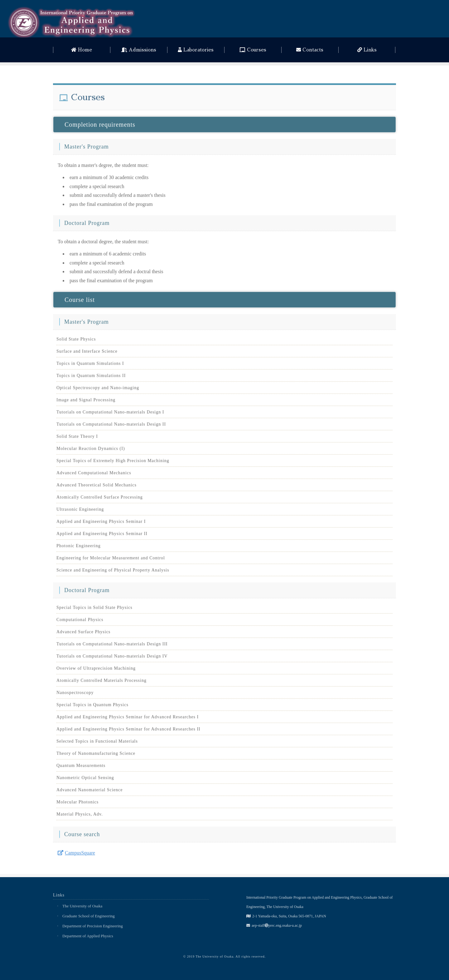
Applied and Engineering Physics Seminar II (102, 536)
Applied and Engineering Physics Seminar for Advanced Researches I (128, 720)
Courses (253, 50)
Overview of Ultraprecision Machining (96, 671)
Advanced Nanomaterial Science (89, 793)
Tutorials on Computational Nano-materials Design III (112, 647)
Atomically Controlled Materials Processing (101, 683)
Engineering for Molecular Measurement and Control (111, 561)
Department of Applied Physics (88, 936)
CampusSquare (76, 855)
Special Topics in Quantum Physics (92, 707)
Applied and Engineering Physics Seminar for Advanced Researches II (128, 732)
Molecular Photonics (77, 805)
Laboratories (196, 50)
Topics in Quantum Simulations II (91, 378)
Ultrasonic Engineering (80, 512)
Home (82, 50)
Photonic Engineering (79, 548)
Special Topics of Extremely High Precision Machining (113, 463)
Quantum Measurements (81, 768)
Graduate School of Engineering (89, 916)
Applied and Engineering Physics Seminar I (101, 524)
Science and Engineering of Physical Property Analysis (113, 573)
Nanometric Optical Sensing (85, 780)
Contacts (310, 50)
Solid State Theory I (77, 439)
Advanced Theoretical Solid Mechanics (97, 488)
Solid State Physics (76, 342)
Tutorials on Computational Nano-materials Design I (110, 415)
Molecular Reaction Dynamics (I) (91, 451)
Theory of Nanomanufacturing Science (96, 756)
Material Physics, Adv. (80, 817)
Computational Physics (80, 622)
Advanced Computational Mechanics (94, 476)
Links (367, 50)
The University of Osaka (82, 906)
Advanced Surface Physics (83, 634)
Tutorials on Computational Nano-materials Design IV (112, 659)
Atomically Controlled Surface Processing (100, 500)
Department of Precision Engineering (93, 926)
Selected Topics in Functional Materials (97, 744)
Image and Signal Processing (86, 403)
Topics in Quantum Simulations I (90, 366)
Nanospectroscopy (75, 695)
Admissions (139, 50)
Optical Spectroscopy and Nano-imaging (98, 390)
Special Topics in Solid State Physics (94, 610)
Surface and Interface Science (87, 354)
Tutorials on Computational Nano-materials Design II (111, 427)
